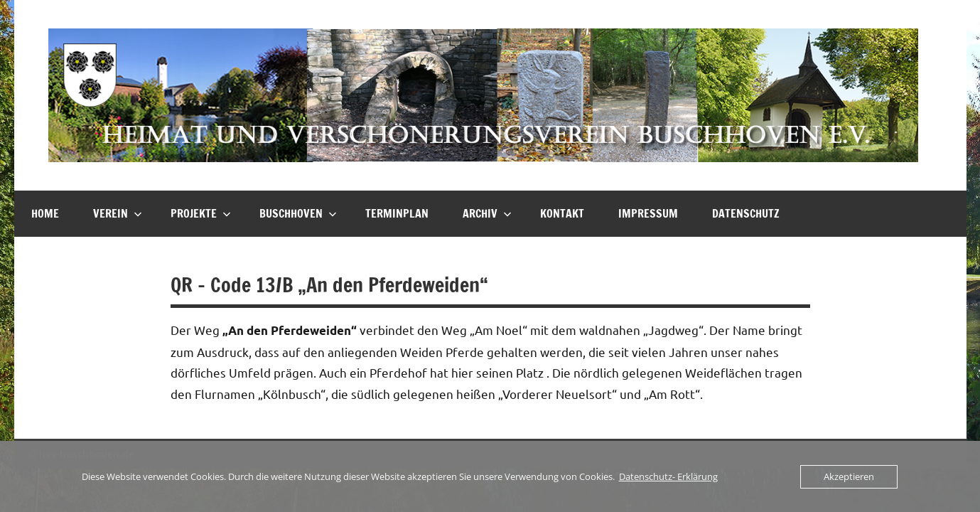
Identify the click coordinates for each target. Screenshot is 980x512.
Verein (118, 213)
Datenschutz (746, 213)
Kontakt (562, 213)
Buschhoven (298, 213)
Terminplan (397, 213)
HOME (45, 213)
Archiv (487, 213)
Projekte (201, 213)
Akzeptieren (849, 476)
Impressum (648, 213)
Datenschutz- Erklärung (668, 476)
